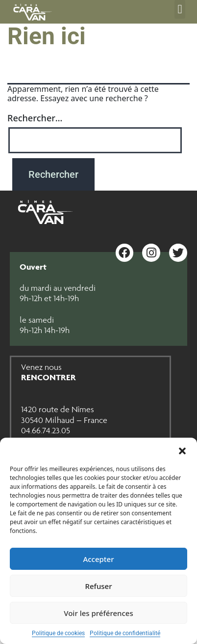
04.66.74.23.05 (46, 430)
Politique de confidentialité (125, 633)
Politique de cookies (58, 633)
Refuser (98, 586)
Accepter (98, 559)
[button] (182, 450)
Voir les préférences (98, 613)
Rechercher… (35, 118)
